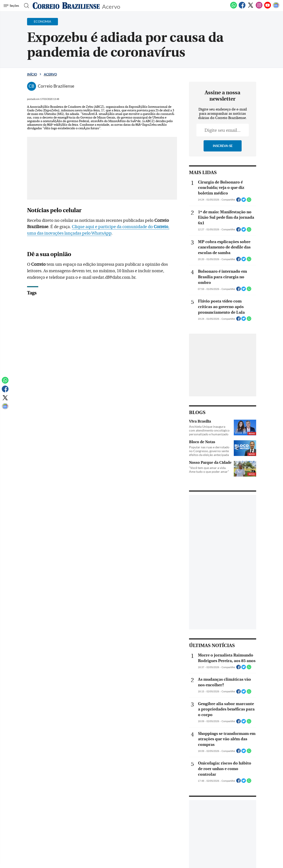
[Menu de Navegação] (12, 6)
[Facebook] (242, 8)
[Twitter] (251, 8)
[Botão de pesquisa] (25, 6)
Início (32, 74)
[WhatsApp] (234, 8)
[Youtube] (268, 8)
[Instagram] (259, 8)
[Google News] (276, 8)
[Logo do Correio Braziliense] (66, 6)
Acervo (111, 6)
